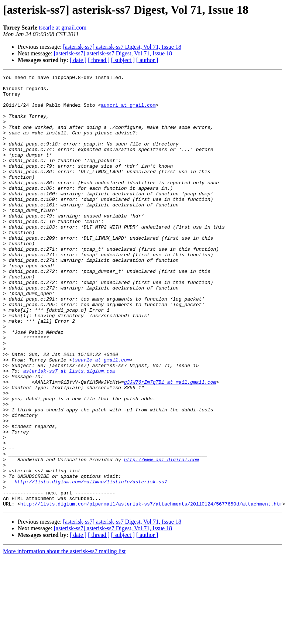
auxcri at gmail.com (128, 112)
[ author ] (147, 60)
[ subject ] (123, 60)
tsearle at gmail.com (63, 28)
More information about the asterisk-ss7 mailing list (64, 638)
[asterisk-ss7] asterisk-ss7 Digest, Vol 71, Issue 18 (122, 47)
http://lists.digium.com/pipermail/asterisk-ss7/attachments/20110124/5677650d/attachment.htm (151, 590)
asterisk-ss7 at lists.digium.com (69, 431)
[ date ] (78, 60)
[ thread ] (99, 60)
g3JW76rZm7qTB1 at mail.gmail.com (170, 444)
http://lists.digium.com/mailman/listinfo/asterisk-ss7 (91, 563)
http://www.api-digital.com (162, 537)
